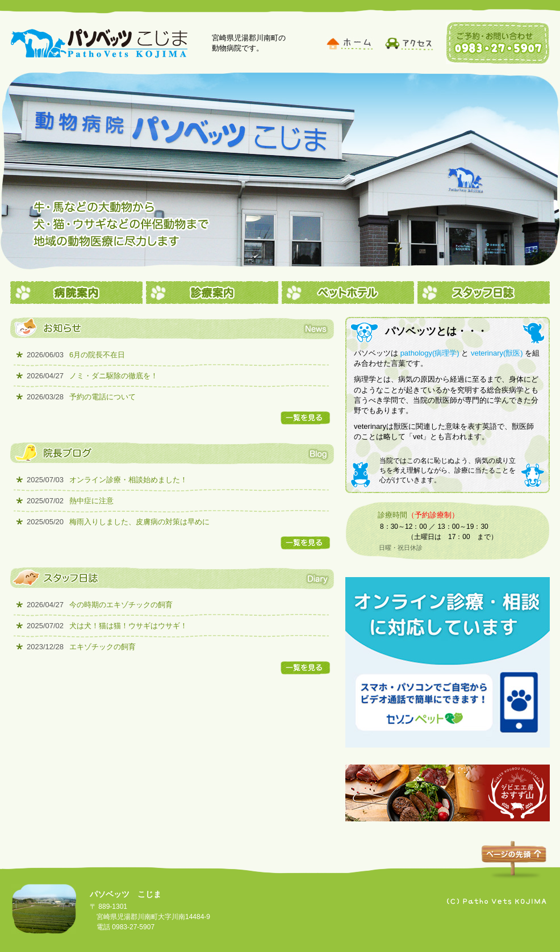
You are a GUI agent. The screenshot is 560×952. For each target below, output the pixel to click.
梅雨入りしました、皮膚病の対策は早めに (118, 522)
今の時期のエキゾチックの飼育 (100, 605)
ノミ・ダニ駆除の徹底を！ (92, 376)
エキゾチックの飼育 (81, 647)
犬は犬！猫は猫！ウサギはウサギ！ (107, 626)
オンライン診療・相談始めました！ (107, 480)
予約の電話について (81, 397)
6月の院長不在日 (76, 355)
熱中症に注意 (70, 501)
